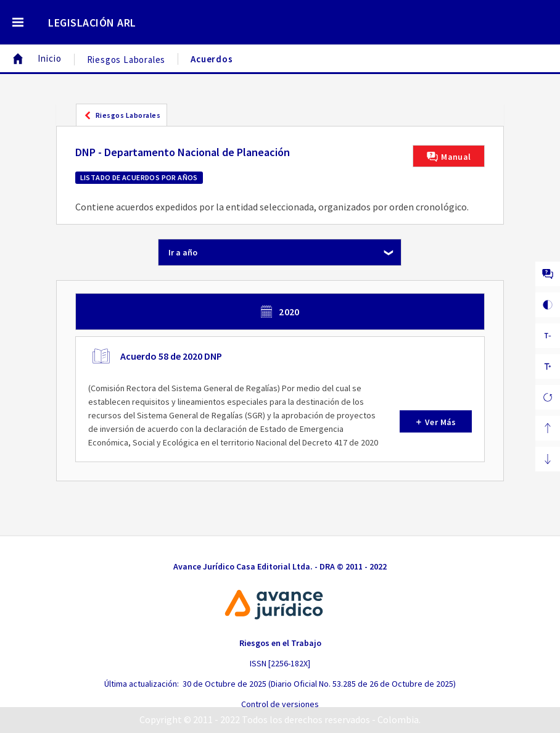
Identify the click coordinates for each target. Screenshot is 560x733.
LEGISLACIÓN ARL (92, 23)
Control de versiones (280, 704)
